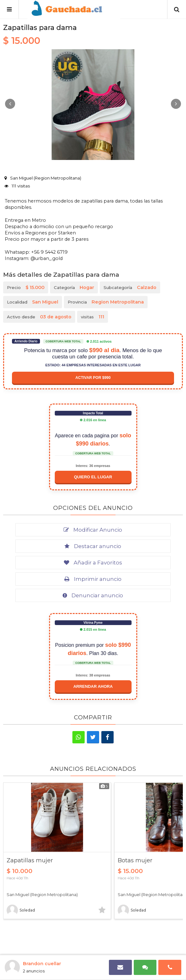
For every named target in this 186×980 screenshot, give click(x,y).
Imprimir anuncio (93, 579)
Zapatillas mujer (30, 860)
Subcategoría (130, 288)
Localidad (33, 302)
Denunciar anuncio (93, 595)
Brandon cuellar (42, 964)
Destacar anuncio (93, 546)
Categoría (74, 288)
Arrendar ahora (93, 686)
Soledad (21, 910)
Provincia (106, 302)
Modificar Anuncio (93, 530)
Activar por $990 (93, 378)
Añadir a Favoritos (93, 563)
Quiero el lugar (93, 477)
